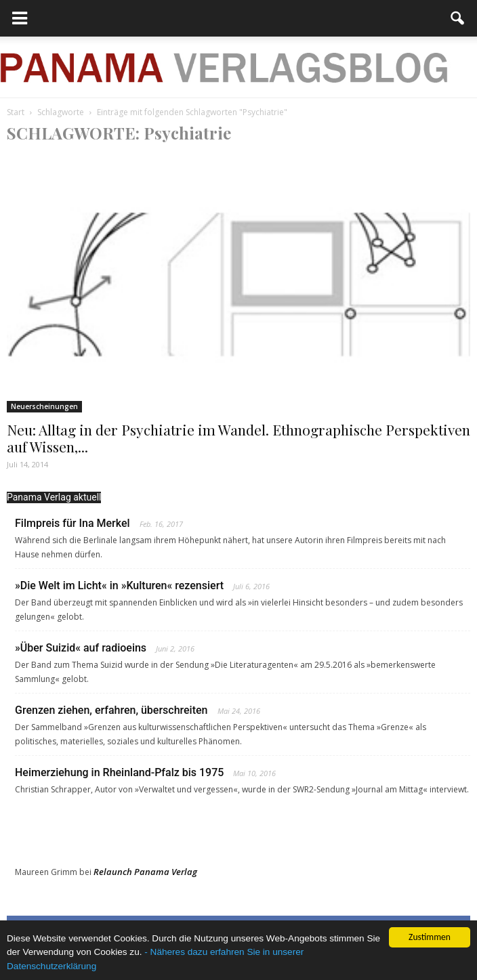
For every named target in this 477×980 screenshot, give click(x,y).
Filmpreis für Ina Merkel (72, 523)
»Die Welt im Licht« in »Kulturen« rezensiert (119, 585)
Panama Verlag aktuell (54, 497)
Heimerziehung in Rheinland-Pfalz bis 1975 (119, 772)
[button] (458, 18)
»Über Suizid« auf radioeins (81, 648)
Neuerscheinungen (44, 406)
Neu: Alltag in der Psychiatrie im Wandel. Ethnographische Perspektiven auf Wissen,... (239, 438)
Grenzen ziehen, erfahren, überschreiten (111, 710)
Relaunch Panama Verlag (145, 872)
